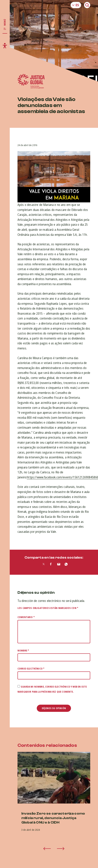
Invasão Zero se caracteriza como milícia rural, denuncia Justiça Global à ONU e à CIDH (53, 818)
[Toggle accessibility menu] (5, 46)
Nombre (23, 651)
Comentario (26, 617)
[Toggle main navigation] (5, 25)
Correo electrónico (31, 669)
